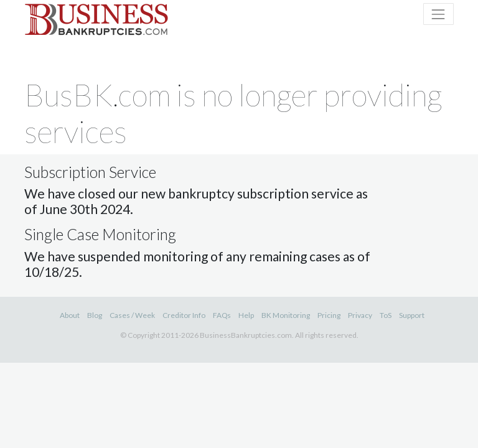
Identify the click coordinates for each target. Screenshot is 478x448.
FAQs (222, 315)
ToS (386, 315)
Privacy (360, 315)
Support (412, 315)
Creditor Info (184, 315)
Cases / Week (132, 315)
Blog (95, 315)
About (70, 315)
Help (246, 315)
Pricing (329, 315)
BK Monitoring (286, 315)
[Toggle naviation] (438, 14)
